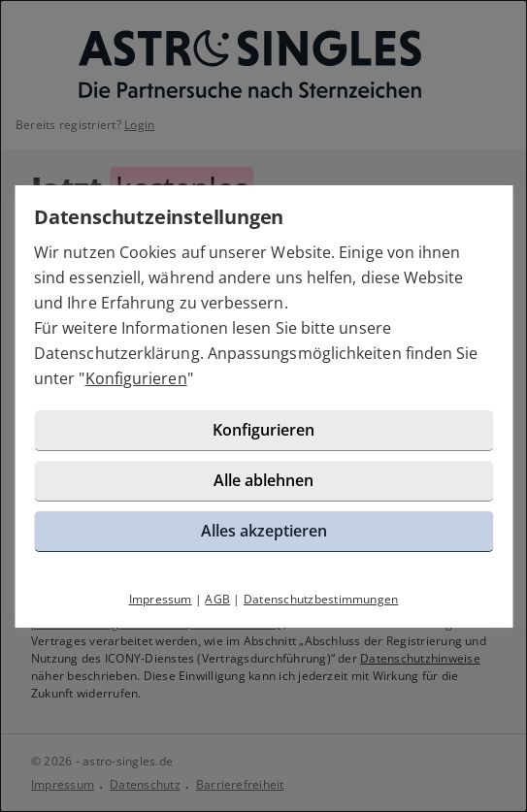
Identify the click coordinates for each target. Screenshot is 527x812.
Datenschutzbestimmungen (321, 599)
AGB (217, 599)
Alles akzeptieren (264, 531)
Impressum (161, 599)
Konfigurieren (136, 378)
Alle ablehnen (263, 480)
